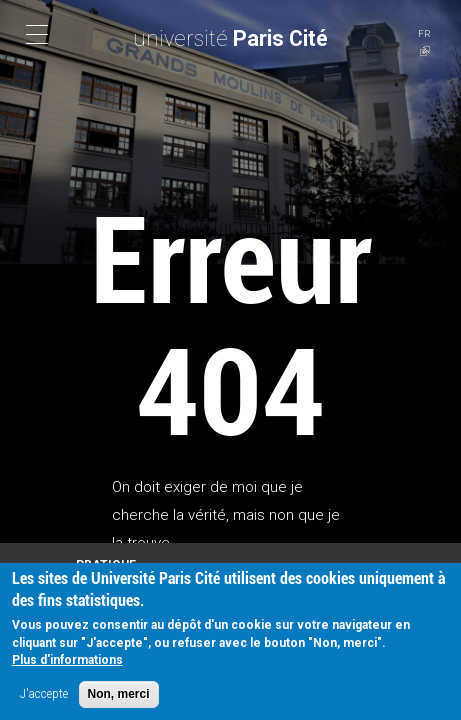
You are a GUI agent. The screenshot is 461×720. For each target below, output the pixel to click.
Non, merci (119, 697)
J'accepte (44, 697)
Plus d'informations (67, 663)
